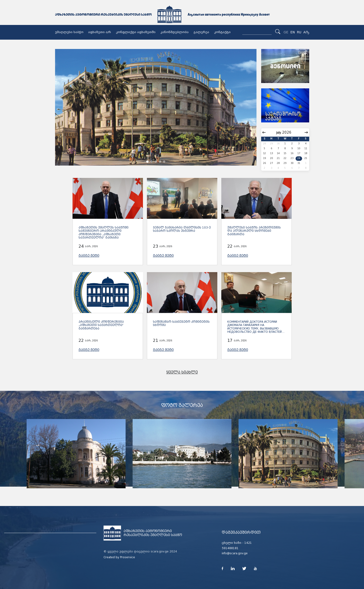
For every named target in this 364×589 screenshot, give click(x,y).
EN (293, 32)
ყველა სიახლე (182, 372)
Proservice (128, 557)
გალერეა (201, 32)
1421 (248, 543)
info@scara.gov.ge (235, 553)
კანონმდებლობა (175, 32)
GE (286, 32)
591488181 (230, 548)
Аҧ (306, 32)
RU (299, 32)
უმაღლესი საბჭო (69, 32)
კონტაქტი (222, 32)
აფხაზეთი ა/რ (100, 32)
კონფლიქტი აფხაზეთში (136, 32)
